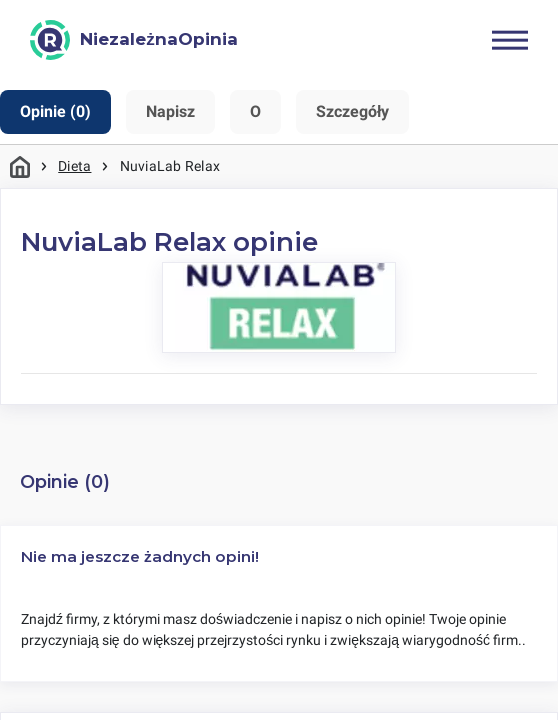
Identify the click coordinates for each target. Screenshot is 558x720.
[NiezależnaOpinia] (134, 40)
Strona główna (20, 166)
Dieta (74, 166)
